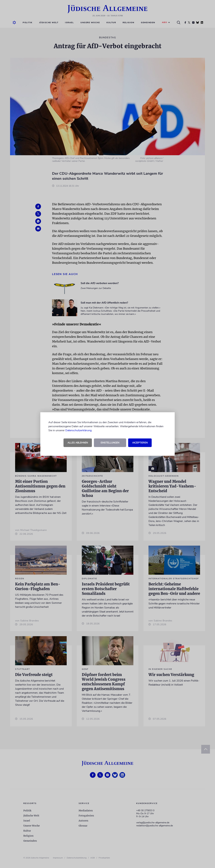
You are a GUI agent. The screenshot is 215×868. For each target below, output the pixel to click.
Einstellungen (110, 443)
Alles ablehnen (78, 443)
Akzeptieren (140, 443)
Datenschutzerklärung (78, 430)
